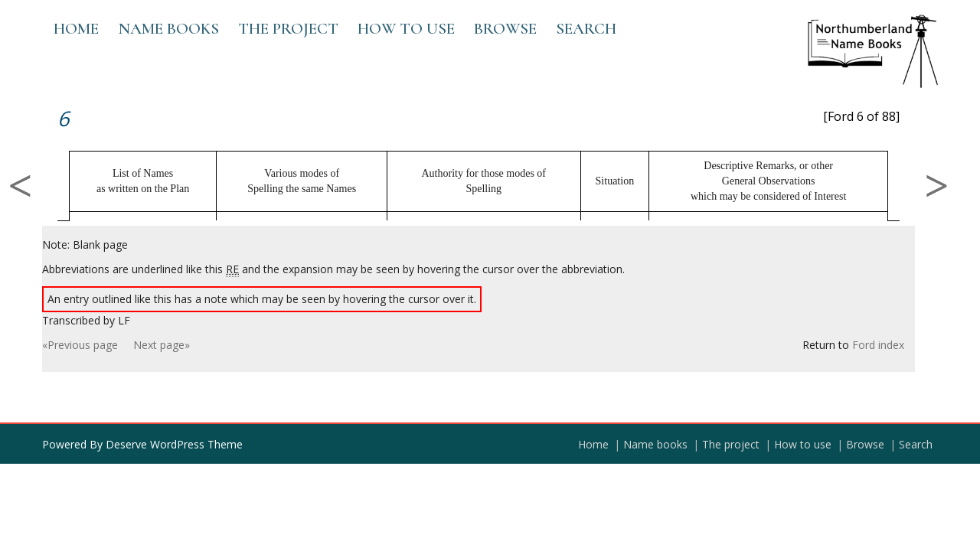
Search (586, 29)
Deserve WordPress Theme (174, 444)
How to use (406, 29)
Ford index (878, 345)
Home (76, 29)
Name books (168, 29)
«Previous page (80, 345)
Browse (505, 29)
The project (288, 29)
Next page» (162, 345)
